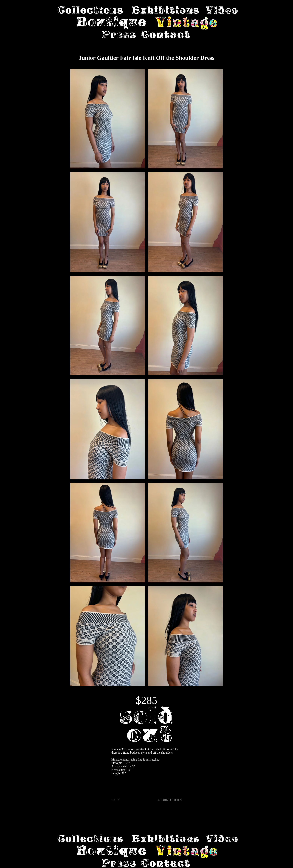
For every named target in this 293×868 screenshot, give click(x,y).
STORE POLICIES (170, 800)
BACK (115, 800)
